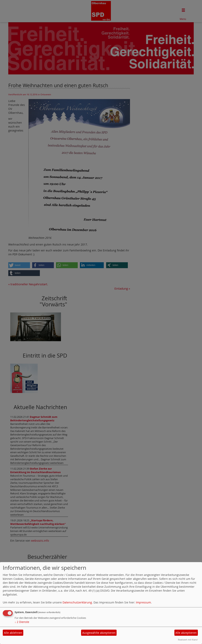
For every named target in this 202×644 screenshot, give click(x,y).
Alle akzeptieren (186, 633)
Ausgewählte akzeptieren (99, 633)
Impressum (143, 602)
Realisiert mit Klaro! (188, 640)
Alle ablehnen (13, 633)
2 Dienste (22, 622)
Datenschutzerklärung (77, 602)
